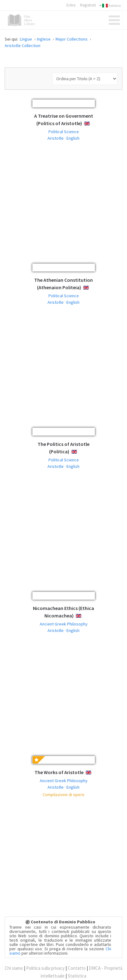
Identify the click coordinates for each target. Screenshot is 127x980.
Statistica (77, 976)
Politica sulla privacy (45, 968)
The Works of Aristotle (59, 772)
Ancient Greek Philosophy (64, 624)
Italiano (110, 6)
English (92, 124)
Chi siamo (14, 968)
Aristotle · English (63, 138)
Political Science (64, 132)
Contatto (77, 968)
